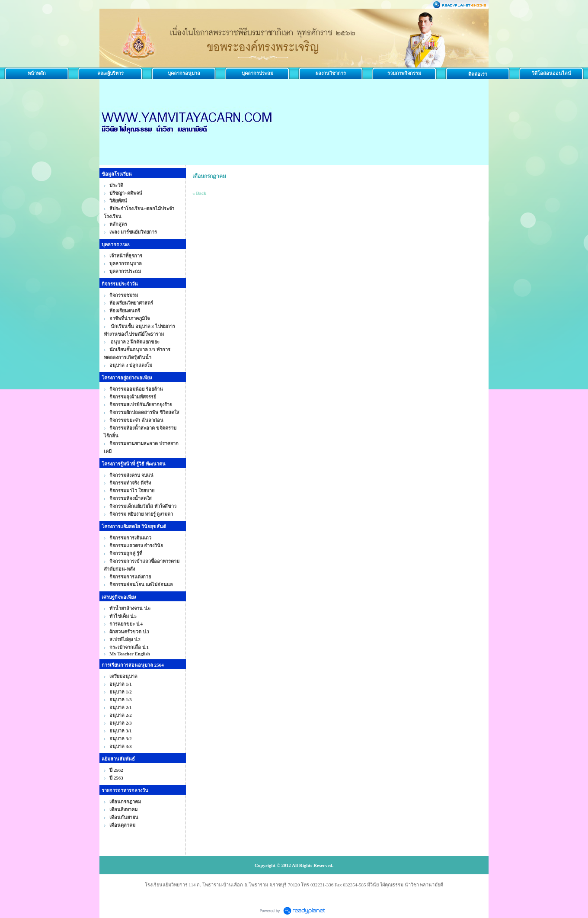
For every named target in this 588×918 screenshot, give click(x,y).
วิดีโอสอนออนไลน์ (551, 73)
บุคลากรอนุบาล (184, 73)
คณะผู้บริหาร (110, 73)
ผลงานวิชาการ (331, 73)
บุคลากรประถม (257, 73)
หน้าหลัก (37, 73)
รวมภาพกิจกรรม (404, 73)
